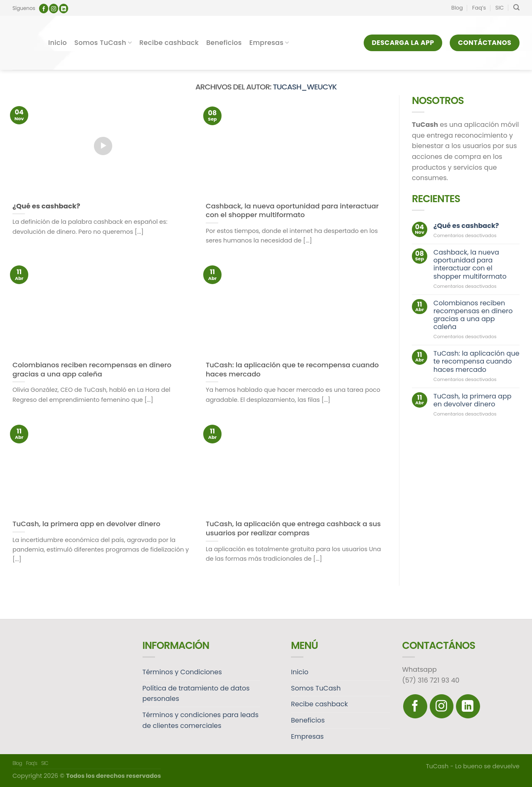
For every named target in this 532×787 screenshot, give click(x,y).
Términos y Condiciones (182, 672)
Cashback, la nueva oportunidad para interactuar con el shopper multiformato (470, 264)
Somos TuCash (103, 43)
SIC (500, 8)
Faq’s (479, 8)
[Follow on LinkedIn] (64, 9)
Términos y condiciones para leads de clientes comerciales (201, 720)
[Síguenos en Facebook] (44, 9)
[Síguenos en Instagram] (54, 9)
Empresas (269, 43)
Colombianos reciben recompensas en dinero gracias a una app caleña (473, 315)
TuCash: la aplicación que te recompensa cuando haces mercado (477, 362)
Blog (457, 8)
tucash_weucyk (305, 87)
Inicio (58, 43)
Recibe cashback (169, 43)
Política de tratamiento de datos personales (196, 694)
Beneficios (224, 43)
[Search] (516, 7)
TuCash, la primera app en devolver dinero (473, 400)
